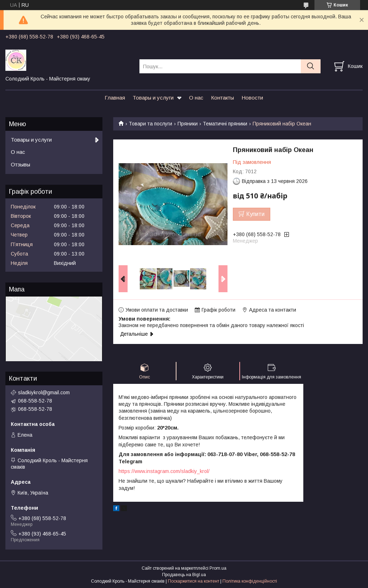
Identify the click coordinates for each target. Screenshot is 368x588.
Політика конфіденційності (250, 581)
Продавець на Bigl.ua (184, 575)
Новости (252, 98)
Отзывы (20, 164)
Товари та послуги (150, 124)
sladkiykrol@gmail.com (44, 392)
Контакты (222, 98)
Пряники (188, 124)
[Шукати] (311, 66)
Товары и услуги (153, 98)
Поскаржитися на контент (194, 581)
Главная (115, 98)
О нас (196, 98)
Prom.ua (218, 568)
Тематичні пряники (225, 124)
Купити (255, 214)
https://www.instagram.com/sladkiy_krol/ (164, 471)
